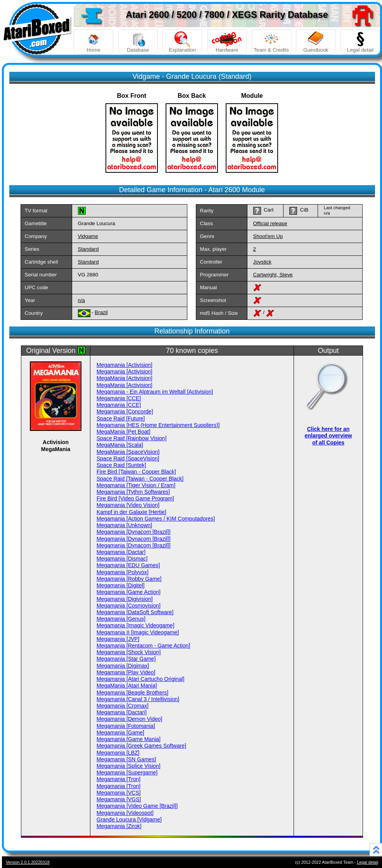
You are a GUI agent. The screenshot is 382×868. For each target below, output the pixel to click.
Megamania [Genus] (121, 619)
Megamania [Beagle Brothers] (132, 693)
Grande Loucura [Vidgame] (129, 819)
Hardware (227, 42)
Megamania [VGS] (119, 799)
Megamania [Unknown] (124, 525)
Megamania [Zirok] (119, 826)
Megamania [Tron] (118, 779)
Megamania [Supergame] (127, 773)
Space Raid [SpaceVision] (128, 458)
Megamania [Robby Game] (129, 579)
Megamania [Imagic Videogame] (136, 625)
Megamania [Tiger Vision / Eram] (136, 485)
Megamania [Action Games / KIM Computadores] (156, 519)
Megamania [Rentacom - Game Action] (143, 646)
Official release (270, 223)
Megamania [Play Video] (126, 672)
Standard (88, 249)
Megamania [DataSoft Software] (135, 612)
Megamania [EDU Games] (128, 565)
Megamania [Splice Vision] (129, 766)
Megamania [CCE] (119, 398)
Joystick (262, 262)
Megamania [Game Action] (129, 592)
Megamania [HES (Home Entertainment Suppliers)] (158, 425)
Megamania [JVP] (118, 639)
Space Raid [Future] (121, 418)
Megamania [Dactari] (122, 712)
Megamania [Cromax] (123, 706)
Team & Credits (271, 42)
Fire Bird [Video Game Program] (135, 498)
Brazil (101, 312)
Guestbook (316, 42)
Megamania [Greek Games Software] (141, 746)
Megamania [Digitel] (121, 585)
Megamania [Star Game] (126, 659)
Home (93, 42)
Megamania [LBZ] (118, 753)
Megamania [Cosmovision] (129, 606)
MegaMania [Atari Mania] (127, 686)
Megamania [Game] (120, 733)
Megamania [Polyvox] (123, 572)
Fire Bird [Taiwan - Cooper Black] (136, 472)
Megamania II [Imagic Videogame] (138, 632)
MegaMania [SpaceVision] (128, 452)
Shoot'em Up (268, 236)
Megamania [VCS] (119, 793)
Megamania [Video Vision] (128, 505)
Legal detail (360, 42)
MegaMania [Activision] (124, 378)
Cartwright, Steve (273, 275)
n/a (82, 300)
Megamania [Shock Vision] (129, 652)
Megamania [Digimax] (123, 666)
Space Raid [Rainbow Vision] (131, 438)
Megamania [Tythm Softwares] (133, 492)
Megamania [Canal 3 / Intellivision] (138, 699)
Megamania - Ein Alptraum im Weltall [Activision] (155, 392)
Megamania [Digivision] (125, 599)
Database (138, 42)
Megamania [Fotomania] (126, 726)
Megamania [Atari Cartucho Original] (140, 679)
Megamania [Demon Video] (129, 719)
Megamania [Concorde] (125, 411)
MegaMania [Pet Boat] (124, 432)
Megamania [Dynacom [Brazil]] (134, 532)
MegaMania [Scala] (120, 445)
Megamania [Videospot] (125, 813)
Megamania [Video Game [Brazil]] (137, 806)
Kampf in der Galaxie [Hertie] (131, 512)
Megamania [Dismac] (122, 559)
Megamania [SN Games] (126, 759)
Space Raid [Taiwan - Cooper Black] (140, 479)
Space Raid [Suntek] (121, 465)
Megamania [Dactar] (121, 552)
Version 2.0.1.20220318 (28, 862)
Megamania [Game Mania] (129, 739)
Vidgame (88, 236)
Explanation (182, 42)
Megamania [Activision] (124, 365)
